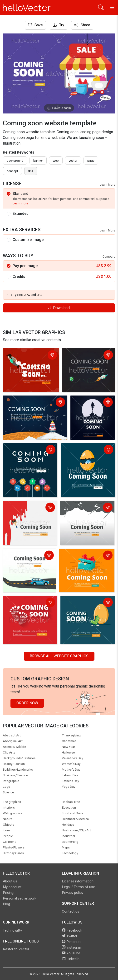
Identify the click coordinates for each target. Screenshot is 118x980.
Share (82, 25)
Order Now (27, 703)
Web (56, 161)
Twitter (70, 936)
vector (73, 161)
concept (12, 171)
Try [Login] (59, 25)
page (91, 161)
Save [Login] (35, 25)
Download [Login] (59, 308)
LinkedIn (71, 959)
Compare (109, 257)
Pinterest (71, 942)
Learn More (107, 185)
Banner (38, 161)
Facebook (72, 930)
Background (15, 161)
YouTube (71, 953)
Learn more (20, 203)
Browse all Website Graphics (59, 656)
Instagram (72, 947)
